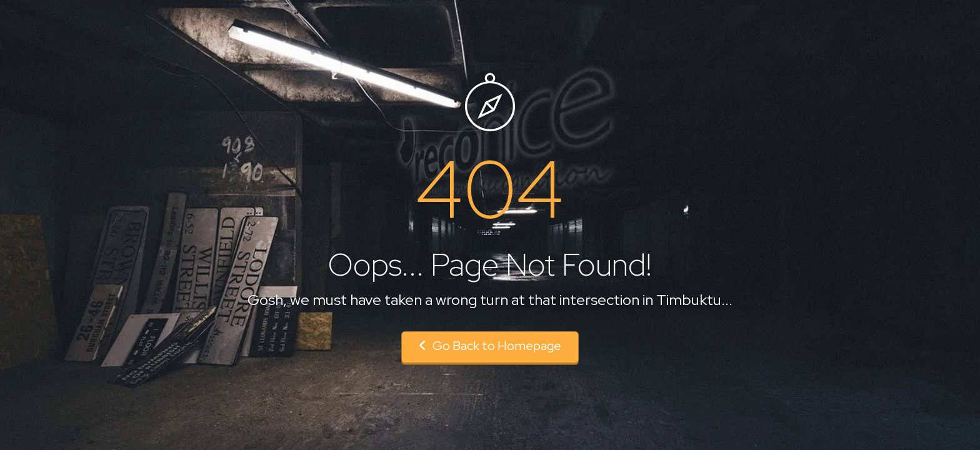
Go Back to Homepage (490, 346)
